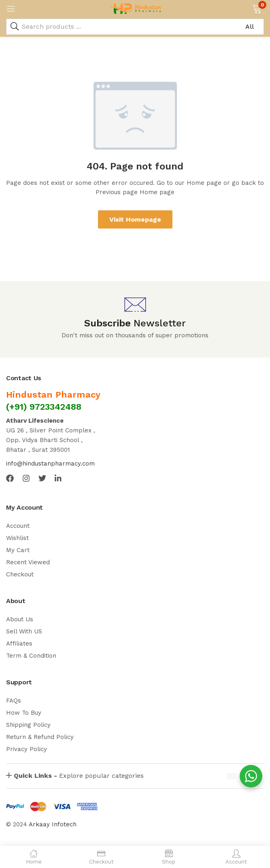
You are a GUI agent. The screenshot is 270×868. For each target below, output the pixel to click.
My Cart (18, 550)
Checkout (20, 574)
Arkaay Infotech (53, 824)
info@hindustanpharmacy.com (50, 464)
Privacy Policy (27, 749)
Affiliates (19, 644)
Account (18, 526)
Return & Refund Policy (40, 737)
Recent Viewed (28, 562)
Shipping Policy (28, 725)
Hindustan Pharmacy (53, 395)
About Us (20, 619)
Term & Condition (31, 656)
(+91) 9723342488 (44, 407)
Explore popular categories (79, 776)
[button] (257, 8)
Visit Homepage (135, 219)
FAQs (14, 701)
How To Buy (24, 713)
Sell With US (24, 631)
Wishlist (17, 538)
